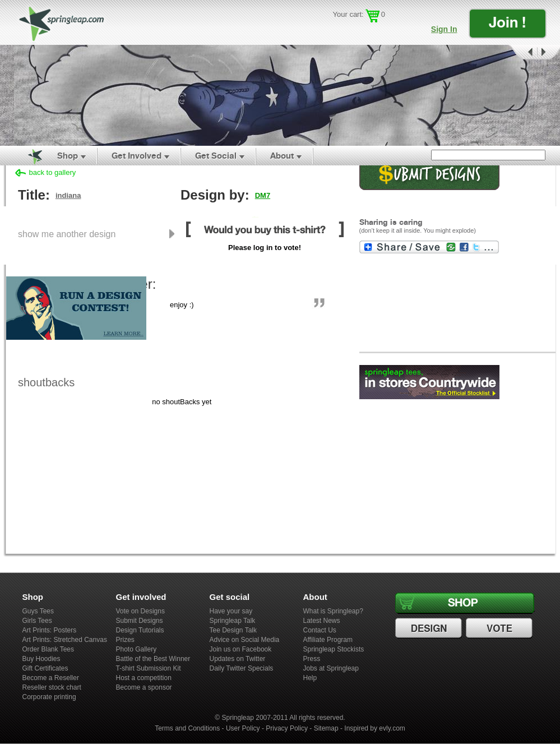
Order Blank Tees (48, 649)
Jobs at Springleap (331, 668)
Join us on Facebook (241, 649)
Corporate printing (49, 697)
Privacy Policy (287, 728)
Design (430, 629)
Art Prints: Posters (50, 630)
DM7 (263, 195)
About (282, 156)
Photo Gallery (136, 649)
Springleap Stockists (334, 649)
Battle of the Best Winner (153, 659)
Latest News (322, 621)
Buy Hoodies (41, 659)
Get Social (216, 156)
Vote (501, 629)
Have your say (231, 611)
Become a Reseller (51, 678)
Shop (68, 156)
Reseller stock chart (52, 687)
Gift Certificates (45, 668)
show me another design (67, 234)
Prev (522, 52)
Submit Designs (140, 621)
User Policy (243, 728)
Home (29, 156)
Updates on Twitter (238, 659)
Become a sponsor (144, 687)
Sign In (444, 29)
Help (310, 678)
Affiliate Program (328, 640)
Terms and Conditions (187, 728)
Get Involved (136, 156)
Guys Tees (38, 611)
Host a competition (144, 678)
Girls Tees (37, 621)
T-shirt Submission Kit (149, 668)
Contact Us (320, 630)
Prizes (125, 640)
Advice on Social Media (245, 640)
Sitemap (326, 728)
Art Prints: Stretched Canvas (65, 640)
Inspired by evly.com (375, 728)
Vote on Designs (140, 611)
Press (312, 659)
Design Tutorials (140, 630)
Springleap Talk (233, 621)
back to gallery (53, 172)
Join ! (507, 22)
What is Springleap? (333, 611)
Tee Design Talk (233, 630)
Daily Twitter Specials (242, 668)
